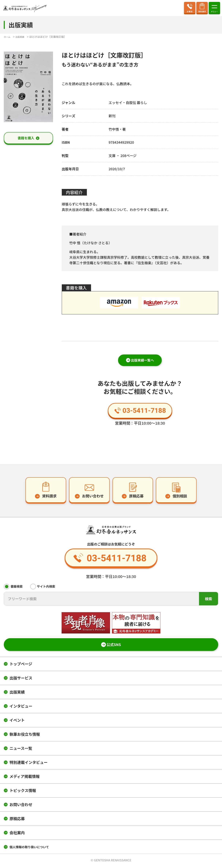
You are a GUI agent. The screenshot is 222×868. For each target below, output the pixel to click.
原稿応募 (17, 820)
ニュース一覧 (21, 750)
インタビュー (21, 707)
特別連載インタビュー (29, 764)
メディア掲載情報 (25, 778)
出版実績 (17, 693)
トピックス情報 (23, 792)
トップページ (21, 665)
